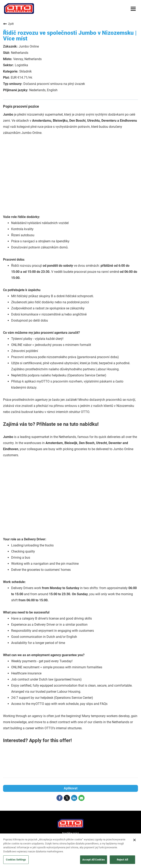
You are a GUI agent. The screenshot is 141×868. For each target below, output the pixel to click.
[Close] (134, 840)
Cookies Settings (16, 860)
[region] (70, 851)
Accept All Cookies (94, 860)
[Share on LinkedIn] (74, 798)
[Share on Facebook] (60, 798)
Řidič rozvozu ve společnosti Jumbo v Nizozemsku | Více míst (70, 36)
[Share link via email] (81, 798)
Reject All (122, 860)
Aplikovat (71, 788)
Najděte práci (70, 833)
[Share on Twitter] (67, 798)
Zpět (8, 24)
